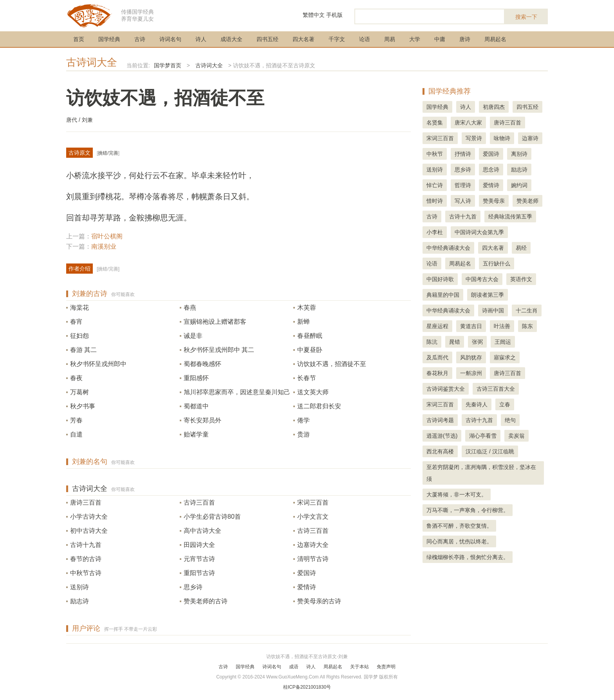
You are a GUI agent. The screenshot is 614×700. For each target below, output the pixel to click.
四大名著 (303, 39)
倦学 (303, 420)
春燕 (190, 308)
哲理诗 (463, 185)
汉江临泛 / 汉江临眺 (490, 451)
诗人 (201, 39)
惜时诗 (435, 201)
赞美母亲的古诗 (319, 601)
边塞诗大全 (313, 545)
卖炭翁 (516, 436)
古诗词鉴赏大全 (446, 389)
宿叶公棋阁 (107, 236)
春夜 (76, 378)
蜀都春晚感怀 (202, 364)
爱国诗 (307, 573)
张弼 (477, 342)
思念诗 (491, 170)
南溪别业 (104, 246)
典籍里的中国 (443, 295)
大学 (415, 39)
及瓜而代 (437, 357)
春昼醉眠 (310, 336)
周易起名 (495, 39)
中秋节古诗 (86, 573)
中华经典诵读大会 (448, 248)
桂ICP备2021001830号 (307, 687)
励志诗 (79, 601)
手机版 (334, 15)
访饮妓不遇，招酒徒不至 (332, 364)
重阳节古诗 (199, 573)
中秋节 (435, 154)
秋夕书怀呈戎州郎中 (98, 364)
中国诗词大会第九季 (479, 232)
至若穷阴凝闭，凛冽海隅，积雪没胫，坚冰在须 (481, 473)
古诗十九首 (86, 545)
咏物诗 (502, 138)
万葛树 (79, 392)
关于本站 (359, 667)
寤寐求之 (505, 357)
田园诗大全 (199, 545)
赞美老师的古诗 (206, 601)
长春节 (307, 378)
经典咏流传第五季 (510, 216)
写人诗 (463, 201)
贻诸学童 (196, 434)
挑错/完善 (108, 153)
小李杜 (435, 232)
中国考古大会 (482, 279)
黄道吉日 (471, 326)
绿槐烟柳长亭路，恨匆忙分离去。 (468, 557)
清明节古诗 (313, 559)
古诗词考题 (440, 420)
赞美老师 (527, 201)
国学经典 (109, 39)
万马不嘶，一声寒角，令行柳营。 (468, 510)
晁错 (455, 342)
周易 (390, 39)
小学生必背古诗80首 (212, 517)
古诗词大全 (92, 62)
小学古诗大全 (89, 517)
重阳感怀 (196, 378)
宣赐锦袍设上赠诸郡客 (215, 322)
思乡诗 (193, 587)
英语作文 (521, 279)
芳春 (76, 420)
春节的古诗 (86, 559)
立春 (505, 404)
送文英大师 (313, 392)
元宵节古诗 (199, 559)
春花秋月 (437, 373)
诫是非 (193, 336)
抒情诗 (463, 154)
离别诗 (519, 154)
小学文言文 (313, 517)
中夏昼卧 (310, 350)
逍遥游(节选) (442, 436)
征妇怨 (79, 336)
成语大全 (231, 39)
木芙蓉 (307, 308)
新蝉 (303, 322)
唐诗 (465, 39)
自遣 (76, 434)
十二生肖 (527, 310)
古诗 (140, 39)
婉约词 (519, 185)
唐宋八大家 (468, 123)
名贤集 (435, 123)
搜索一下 (526, 17)
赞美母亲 (494, 201)
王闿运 (503, 342)
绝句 (510, 420)
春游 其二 (83, 350)
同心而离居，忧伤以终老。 (459, 541)
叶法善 (502, 326)
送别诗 (79, 587)
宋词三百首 (313, 502)
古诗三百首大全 (496, 389)
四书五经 (267, 39)
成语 (294, 667)
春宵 (76, 322)
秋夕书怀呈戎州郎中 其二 (219, 350)
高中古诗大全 (202, 531)
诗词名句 (170, 39)
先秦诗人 (477, 404)
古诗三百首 (199, 502)
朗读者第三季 (488, 295)
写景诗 (474, 138)
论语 (365, 39)
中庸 (440, 39)
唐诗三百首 (86, 502)
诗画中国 (493, 310)
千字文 (337, 39)
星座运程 (437, 326)
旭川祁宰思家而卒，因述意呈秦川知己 (237, 392)
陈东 (527, 326)
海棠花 (79, 308)
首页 (79, 39)
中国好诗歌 (440, 279)
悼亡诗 (435, 185)
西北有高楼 (440, 451)
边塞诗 (530, 138)
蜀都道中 (196, 406)
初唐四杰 (494, 107)
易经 (521, 248)
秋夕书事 (83, 406)
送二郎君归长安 (319, 406)
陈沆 (432, 342)
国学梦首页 (168, 65)
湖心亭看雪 (483, 436)
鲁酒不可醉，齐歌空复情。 (459, 526)
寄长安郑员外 (202, 420)
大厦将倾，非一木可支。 (457, 494)
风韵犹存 (471, 357)
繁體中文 (314, 15)
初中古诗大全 (89, 531)
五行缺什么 (497, 263)
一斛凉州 (471, 373)
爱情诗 (307, 587)
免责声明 (386, 667)
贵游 (303, 434)
